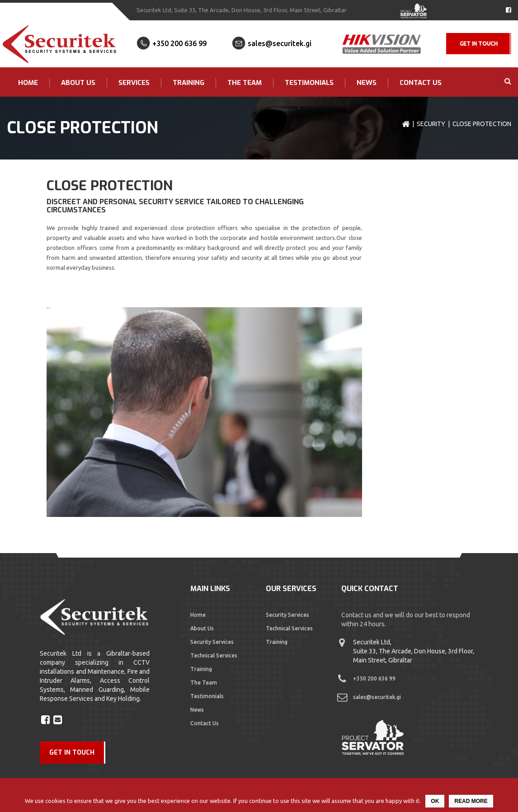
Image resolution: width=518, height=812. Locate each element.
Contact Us (421, 83)
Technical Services (214, 655)
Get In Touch (479, 44)
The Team (245, 83)
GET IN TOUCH (72, 753)
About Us (78, 83)
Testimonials (309, 83)
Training (188, 83)
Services (134, 83)
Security (431, 124)
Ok (435, 801)
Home (28, 83)
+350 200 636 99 (179, 43)
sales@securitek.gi (280, 43)
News (367, 83)
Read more (471, 801)
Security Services (212, 642)
